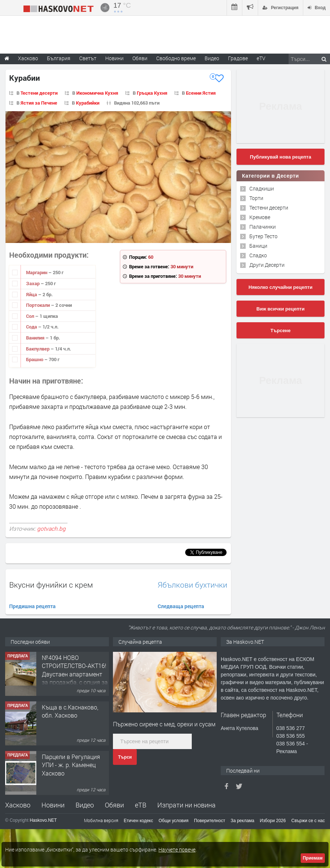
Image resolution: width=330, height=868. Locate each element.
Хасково (18, 805)
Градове (238, 58)
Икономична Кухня (97, 93)
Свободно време (176, 58)
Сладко (258, 255)
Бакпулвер (38, 349)
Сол (31, 316)
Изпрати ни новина (186, 805)
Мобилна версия (101, 820)
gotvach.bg (51, 529)
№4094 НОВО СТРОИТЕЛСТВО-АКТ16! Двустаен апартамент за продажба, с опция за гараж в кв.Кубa (75, 674)
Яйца (32, 294)
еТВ (141, 805)
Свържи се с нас (308, 821)
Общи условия (174, 821)
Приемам (313, 858)
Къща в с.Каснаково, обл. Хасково (70, 711)
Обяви (114, 805)
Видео (85, 805)
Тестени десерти (39, 93)
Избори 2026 (273, 821)
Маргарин (37, 272)
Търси (125, 757)
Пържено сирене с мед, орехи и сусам (164, 724)
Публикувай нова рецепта (280, 157)
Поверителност (210, 821)
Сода (32, 327)
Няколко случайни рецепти (280, 287)
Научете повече (177, 849)
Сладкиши (262, 188)
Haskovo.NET (43, 820)
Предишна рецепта (32, 606)
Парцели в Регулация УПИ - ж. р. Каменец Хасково (71, 765)
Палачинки (263, 227)
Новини (114, 58)
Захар (33, 283)
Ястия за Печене (39, 103)
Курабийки (88, 103)
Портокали (38, 305)
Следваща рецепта (181, 606)
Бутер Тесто (263, 236)
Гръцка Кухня (152, 93)
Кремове (260, 217)
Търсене (281, 331)
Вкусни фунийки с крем (51, 585)
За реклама (243, 821)
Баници (258, 246)
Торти (256, 198)
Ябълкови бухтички (192, 585)
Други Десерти (267, 265)
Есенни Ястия (201, 93)
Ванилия (36, 338)
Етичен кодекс (139, 821)
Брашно (35, 359)
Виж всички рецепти (280, 309)
